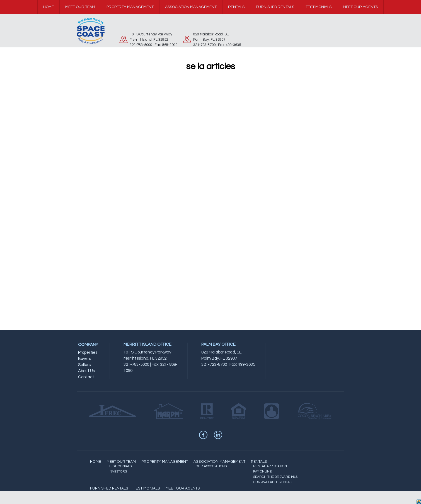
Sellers (84, 365)
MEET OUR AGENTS (183, 488)
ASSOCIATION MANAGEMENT (219, 462)
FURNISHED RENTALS (109, 488)
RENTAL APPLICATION (270, 466)
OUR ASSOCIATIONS (211, 466)
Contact (86, 377)
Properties (88, 352)
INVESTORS (118, 472)
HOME (95, 462)
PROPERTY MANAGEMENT (165, 462)
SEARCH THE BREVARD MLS (275, 477)
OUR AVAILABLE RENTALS (273, 482)
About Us (86, 371)
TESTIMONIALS (120, 466)
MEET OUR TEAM (121, 462)
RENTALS (259, 462)
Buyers (84, 359)
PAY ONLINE (262, 472)
